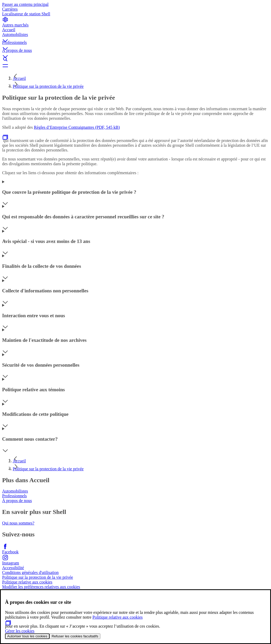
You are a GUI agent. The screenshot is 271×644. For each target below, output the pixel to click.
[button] (135, 36)
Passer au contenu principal (25, 4)
